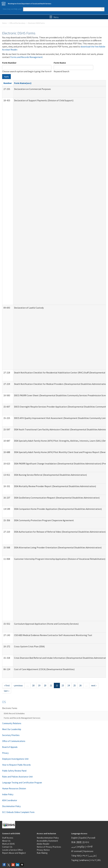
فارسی (92, 856)
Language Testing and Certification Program (22, 783)
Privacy (5, 753)
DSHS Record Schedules (14, 713)
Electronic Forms (10, 708)
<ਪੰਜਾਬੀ (89, 847)
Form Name (60, 63)
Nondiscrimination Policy (48, 838)
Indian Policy (8, 794)
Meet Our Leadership (12, 729)
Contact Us (7, 847)
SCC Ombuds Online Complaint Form (18, 812)
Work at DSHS (8, 844)
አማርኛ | (85, 856)
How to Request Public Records (16, 765)
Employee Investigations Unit (15, 759)
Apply (6, 77)
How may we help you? (12, 9)
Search (102, 9)
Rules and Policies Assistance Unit (17, 777)
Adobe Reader (43, 844)
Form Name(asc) (23, 83)
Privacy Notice (43, 850)
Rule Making (42, 853)
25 (75, 685)
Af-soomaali (76, 851)
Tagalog (75, 860)
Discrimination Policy (11, 806)
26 (80, 685)
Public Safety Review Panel (14, 771)
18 (33, 685)
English (75, 838)
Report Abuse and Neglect (14, 853)
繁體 (79, 842)
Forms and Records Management (26, 57)
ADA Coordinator (10, 800)
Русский (91, 838)
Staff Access (8, 838)
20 (45, 685)
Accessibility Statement (47, 841)
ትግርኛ (93, 860)
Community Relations (12, 723)
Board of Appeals (10, 747)
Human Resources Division (14, 788)
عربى (74, 847)
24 (69, 685)
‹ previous (18, 685)
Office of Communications (14, 741)
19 (39, 685)
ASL (99, 860)
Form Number (9, 63)
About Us (6, 841)
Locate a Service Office (12, 850)
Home (4, 23)
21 (51, 685)
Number (8, 83)
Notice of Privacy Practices (49, 847)
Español (83, 838)
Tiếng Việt (76, 856)
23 (63, 685)
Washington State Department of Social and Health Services (30, 4)
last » (7, 691)
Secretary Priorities (11, 735)
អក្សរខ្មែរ (81, 847)
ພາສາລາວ (84, 860)
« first (7, 685)
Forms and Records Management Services (22, 718)
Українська (88, 851)
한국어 (86, 842)
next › (94, 685)
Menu (54, 17)
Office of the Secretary (17, 23)
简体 (73, 842)
